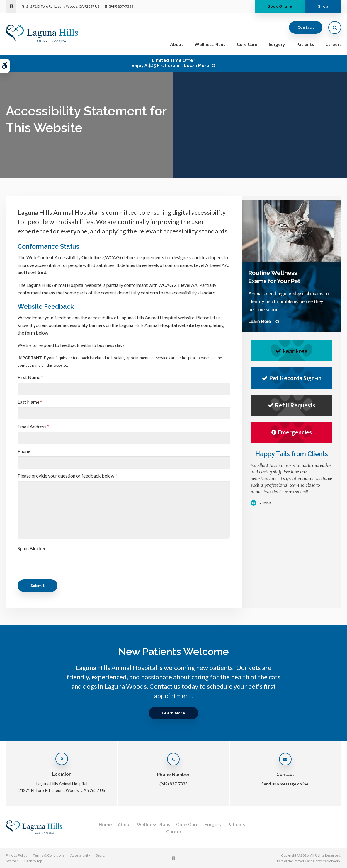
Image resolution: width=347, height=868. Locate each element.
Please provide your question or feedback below (67, 476)
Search (101, 855)
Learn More (173, 713)
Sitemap (12, 861)
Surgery (277, 45)
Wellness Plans (210, 45)
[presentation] (62, 565)
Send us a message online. (285, 784)
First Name (30, 377)
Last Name (30, 402)
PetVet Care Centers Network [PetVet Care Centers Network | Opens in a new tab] (317, 861)
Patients (305, 45)
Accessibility (80, 855)
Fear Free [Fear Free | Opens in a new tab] (291, 351)
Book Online (279, 6)
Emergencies (292, 432)
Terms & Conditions (49, 855)
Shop (323, 6)
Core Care (247, 45)
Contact (306, 28)
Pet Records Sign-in (292, 378)
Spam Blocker (32, 548)
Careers (333, 45)
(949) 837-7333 (121, 6)
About (177, 45)
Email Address (33, 426)
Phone (24, 451)
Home (105, 825)
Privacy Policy (17, 855)
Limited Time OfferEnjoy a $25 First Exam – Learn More (170, 63)
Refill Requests (291, 405)
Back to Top (33, 861)
